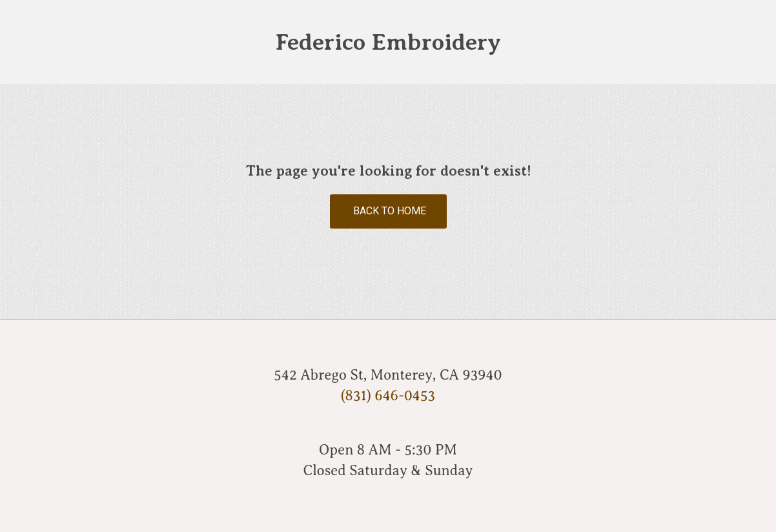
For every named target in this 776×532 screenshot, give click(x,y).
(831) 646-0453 (388, 395)
